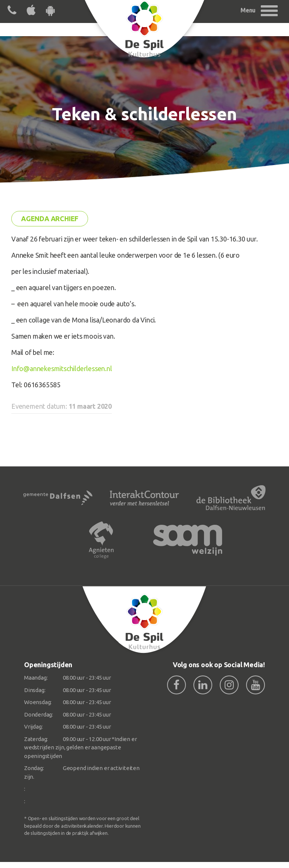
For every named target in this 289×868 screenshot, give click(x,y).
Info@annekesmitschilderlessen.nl (62, 368)
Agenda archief (50, 219)
